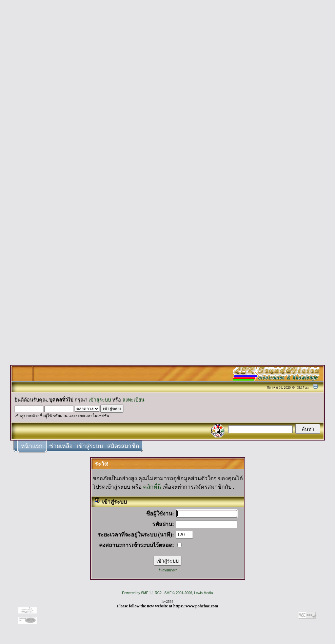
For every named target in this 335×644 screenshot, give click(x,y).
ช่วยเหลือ (61, 446)
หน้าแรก (32, 446)
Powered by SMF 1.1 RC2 (142, 593)
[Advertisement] (167, 106)
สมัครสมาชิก (123, 446)
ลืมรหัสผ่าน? (167, 570)
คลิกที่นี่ (152, 487)
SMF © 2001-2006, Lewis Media (189, 593)
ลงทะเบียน (133, 400)
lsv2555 (168, 601)
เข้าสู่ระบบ (100, 400)
